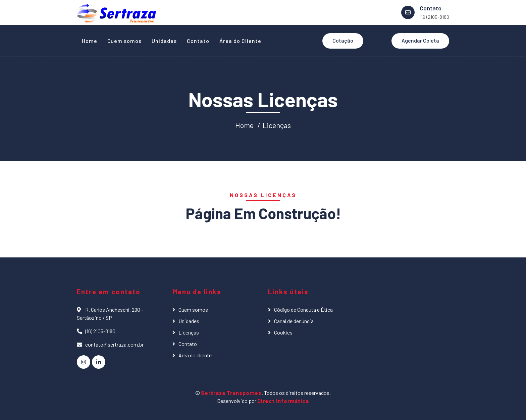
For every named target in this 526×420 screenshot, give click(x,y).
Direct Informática (283, 401)
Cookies (283, 332)
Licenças (277, 125)
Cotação (343, 40)
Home (90, 41)
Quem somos (124, 41)
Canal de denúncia (294, 321)
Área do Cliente (240, 41)
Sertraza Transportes (231, 393)
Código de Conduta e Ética (303, 310)
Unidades (164, 41)
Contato (198, 41)
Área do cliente (195, 355)
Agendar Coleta (420, 40)
